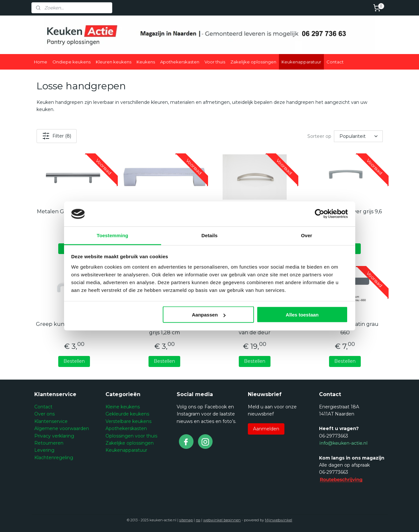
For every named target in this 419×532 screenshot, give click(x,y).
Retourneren (49, 443)
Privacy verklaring (54, 436)
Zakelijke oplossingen (253, 62)
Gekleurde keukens (127, 414)
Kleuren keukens (114, 62)
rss (198, 520)
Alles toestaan (302, 315)
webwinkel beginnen (222, 520)
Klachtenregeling (54, 458)
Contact (335, 62)
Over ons (44, 414)
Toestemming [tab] (113, 235)
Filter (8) (56, 136)
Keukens (146, 62)
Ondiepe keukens (72, 62)
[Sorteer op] (358, 136)
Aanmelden (266, 429)
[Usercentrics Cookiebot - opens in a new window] (320, 214)
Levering (44, 450)
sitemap (186, 520)
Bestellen (74, 361)
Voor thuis (215, 62)
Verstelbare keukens (128, 421)
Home (41, 62)
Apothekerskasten (180, 62)
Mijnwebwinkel (279, 520)
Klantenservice (51, 421)
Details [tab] (210, 235)
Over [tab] (307, 235)
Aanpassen (209, 315)
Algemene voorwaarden (62, 428)
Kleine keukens (123, 407)
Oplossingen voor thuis (131, 436)
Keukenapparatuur (301, 62)
